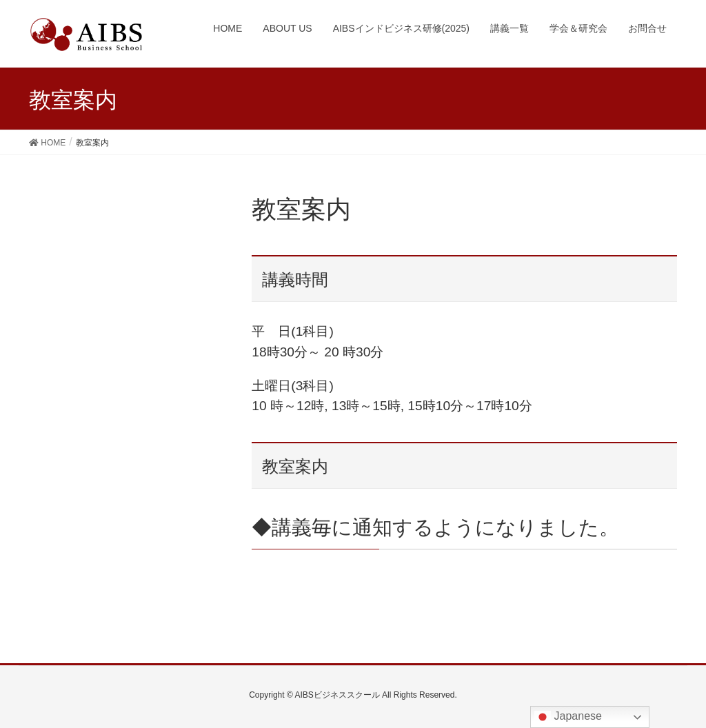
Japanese (568, 717)
